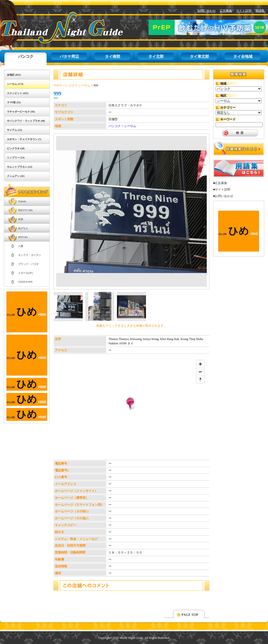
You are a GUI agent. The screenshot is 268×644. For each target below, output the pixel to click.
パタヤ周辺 (69, 57)
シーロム (84, 85)
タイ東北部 (199, 57)
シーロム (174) (15, 84)
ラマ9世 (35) (14, 102)
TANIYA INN (25, 282)
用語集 (260, 11)
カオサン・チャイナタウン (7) (24, 139)
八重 (21, 246)
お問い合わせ (206, 11)
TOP (56, 85)
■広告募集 (220, 183)
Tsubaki (22, 201)
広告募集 (226, 11)
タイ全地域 (243, 57)
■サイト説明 (222, 189)
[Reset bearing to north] (200, 379)
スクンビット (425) (18, 93)
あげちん (23, 228)
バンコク (26, 57)
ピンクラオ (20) (16, 148)
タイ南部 (113, 57)
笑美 (21, 219)
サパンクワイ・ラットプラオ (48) (26, 121)
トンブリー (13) (16, 158)
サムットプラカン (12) (20, 167)
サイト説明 (244, 11)
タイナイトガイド (50, 27)
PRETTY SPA (25, 210)
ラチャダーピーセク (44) (21, 112)
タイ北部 (156, 57)
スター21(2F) (25, 273)
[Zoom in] (200, 364)
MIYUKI (23, 237)
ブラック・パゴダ (28, 264)
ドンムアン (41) (16, 176)
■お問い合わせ (223, 196)
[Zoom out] (200, 372)
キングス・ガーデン (30, 255)
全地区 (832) (14, 75)
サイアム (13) (14, 130)
